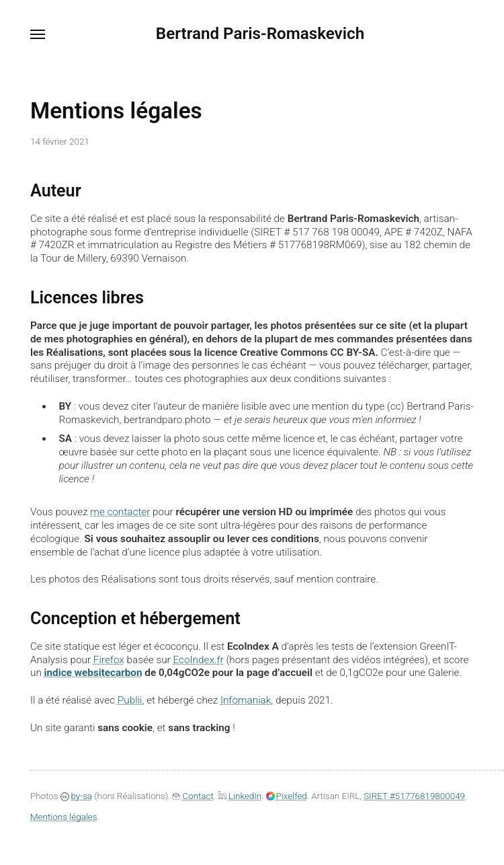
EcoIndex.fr (198, 660)
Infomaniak (246, 700)
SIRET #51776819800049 (414, 796)
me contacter (120, 512)
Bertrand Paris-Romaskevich (260, 34)
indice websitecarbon (93, 673)
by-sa (76, 796)
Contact (192, 796)
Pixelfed (287, 796)
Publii (130, 700)
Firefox (109, 660)
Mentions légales (64, 817)
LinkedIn (240, 796)
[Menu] (38, 34)
